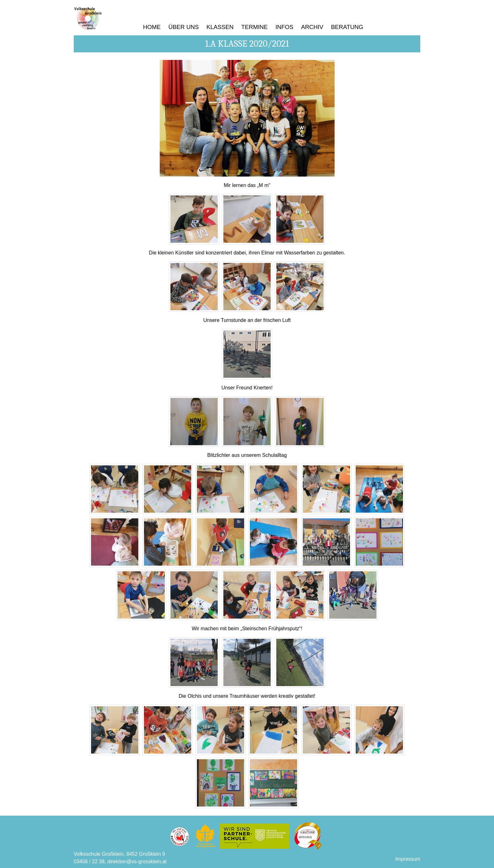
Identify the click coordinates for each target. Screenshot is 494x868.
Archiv (312, 27)
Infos (284, 27)
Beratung (347, 27)
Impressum (408, 859)
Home (152, 27)
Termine (255, 27)
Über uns (183, 27)
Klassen (220, 27)
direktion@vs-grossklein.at (137, 862)
